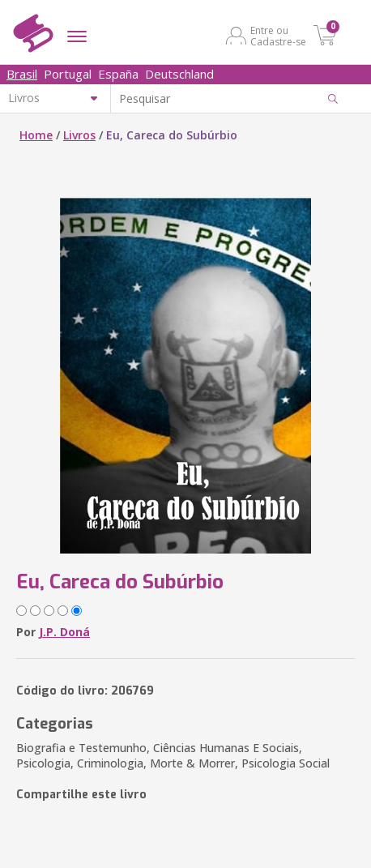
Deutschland (179, 74)
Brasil (22, 74)
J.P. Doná (64, 632)
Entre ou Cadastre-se (278, 36)
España (118, 74)
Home (36, 135)
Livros (79, 135)
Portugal (68, 74)
